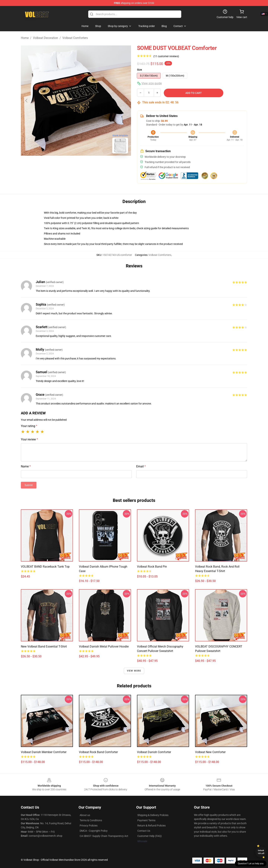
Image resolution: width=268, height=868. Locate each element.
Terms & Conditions (91, 820)
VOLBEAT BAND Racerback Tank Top (45, 567)
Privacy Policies (89, 826)
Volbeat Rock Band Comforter (98, 752)
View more (134, 671)
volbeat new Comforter (210, 752)
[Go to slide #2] (86, 165)
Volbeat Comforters (75, 38)
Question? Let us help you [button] (251, 864)
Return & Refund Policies (151, 826)
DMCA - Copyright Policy (94, 831)
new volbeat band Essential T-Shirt (44, 646)
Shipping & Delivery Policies (153, 815)
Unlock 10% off (261, 852)
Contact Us (144, 831)
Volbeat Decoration (46, 38)
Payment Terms (146, 820)
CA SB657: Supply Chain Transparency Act (104, 836)
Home (25, 38)
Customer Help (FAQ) (150, 836)
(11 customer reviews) (166, 56)
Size (139, 70)
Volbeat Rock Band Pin (152, 567)
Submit (29, 485)
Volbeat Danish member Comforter (44, 752)
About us (85, 815)
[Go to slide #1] (66, 165)
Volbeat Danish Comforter (154, 752)
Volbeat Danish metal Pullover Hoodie (104, 646)
